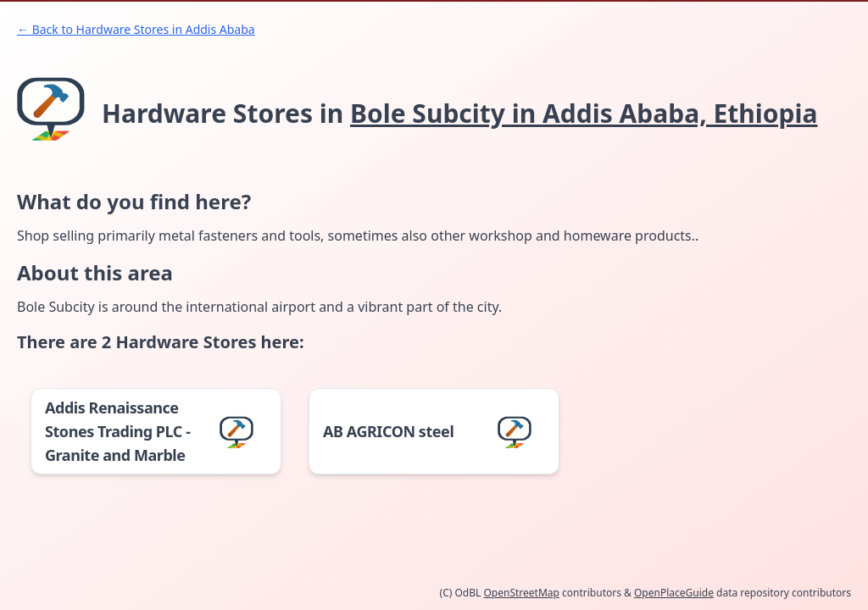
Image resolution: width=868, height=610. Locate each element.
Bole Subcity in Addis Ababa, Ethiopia (584, 113)
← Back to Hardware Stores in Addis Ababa (136, 29)
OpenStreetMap (521, 593)
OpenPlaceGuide (674, 593)
